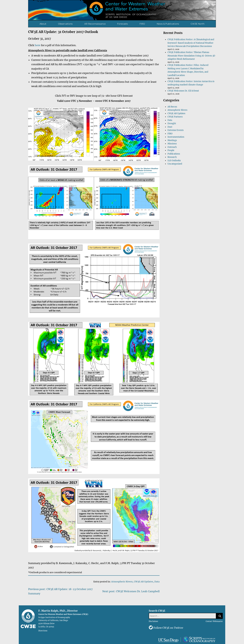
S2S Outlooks (174, 161)
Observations (65, 24)
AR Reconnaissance (95, 24)
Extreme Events (176, 130)
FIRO (142, 24)
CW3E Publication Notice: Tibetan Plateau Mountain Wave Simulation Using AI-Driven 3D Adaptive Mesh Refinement (191, 56)
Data (157, 582)
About (43, 24)
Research (172, 157)
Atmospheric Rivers (122, 582)
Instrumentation (176, 137)
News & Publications (168, 24)
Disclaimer (153, 621)
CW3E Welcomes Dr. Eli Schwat (183, 91)
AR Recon (172, 107)
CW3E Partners (175, 117)
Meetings (172, 140)
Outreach (172, 147)
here (38, 45)
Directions (43, 631)
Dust (170, 127)
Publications (174, 154)
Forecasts (122, 24)
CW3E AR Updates (144, 582)
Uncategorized (175, 164)
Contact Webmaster (214, 621)
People (171, 150)
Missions (172, 144)
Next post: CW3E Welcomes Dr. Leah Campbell (131, 591)
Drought (172, 123)
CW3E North (198, 24)
